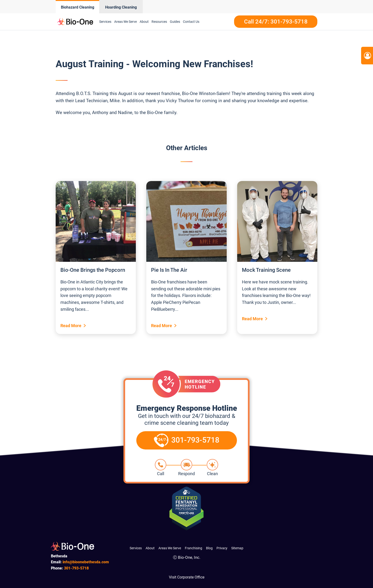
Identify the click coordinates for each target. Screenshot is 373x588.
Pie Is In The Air (169, 270)
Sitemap (237, 548)
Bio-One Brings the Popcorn (93, 270)
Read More (71, 326)
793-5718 (76, 568)
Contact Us (191, 22)
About (144, 22)
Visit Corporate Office (187, 577)
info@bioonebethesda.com (86, 562)
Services (105, 22)
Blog (209, 548)
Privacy (222, 548)
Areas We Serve (125, 22)
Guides (175, 22)
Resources (159, 22)
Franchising (194, 548)
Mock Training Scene (266, 270)
